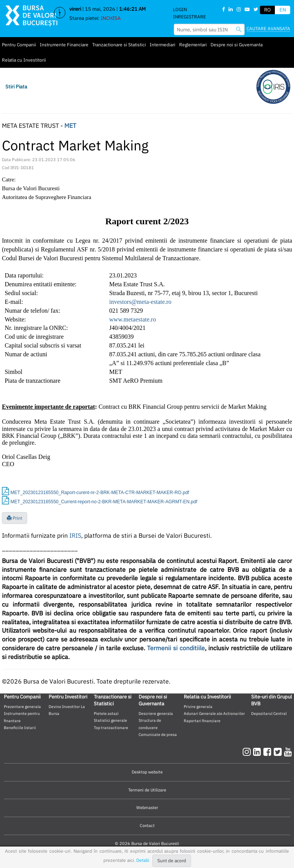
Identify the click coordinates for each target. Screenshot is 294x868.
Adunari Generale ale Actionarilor (214, 713)
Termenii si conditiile (176, 648)
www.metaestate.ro (132, 319)
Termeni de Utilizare (147, 790)
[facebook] (269, 752)
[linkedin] (258, 752)
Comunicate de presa (158, 734)
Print (15, 518)
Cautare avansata (268, 29)
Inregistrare (189, 17)
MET (70, 126)
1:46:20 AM (132, 9)
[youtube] (288, 752)
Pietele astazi (106, 713)
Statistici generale (110, 720)
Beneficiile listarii (20, 728)
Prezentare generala (22, 706)
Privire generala (198, 706)
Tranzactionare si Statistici (119, 45)
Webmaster (147, 808)
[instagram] (248, 752)
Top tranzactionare (111, 728)
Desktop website (147, 772)
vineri (75, 9)
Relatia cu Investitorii (24, 60)
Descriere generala (156, 713)
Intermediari (163, 45)
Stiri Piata (16, 87)
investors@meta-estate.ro (140, 302)
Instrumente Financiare (64, 45)
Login (180, 9)
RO (267, 10)
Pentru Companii (19, 45)
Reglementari (193, 45)
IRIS (75, 535)
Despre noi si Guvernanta (237, 45)
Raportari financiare (202, 721)
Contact (147, 826)
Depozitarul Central (269, 713)
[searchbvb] (239, 29)
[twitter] (279, 752)
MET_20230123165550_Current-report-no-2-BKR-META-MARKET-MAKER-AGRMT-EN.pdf (104, 502)
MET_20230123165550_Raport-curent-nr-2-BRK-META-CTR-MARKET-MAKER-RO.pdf (100, 493)
